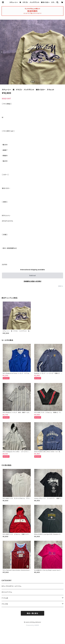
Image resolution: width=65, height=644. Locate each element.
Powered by (32, 625)
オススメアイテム (7, 592)
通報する (61, 286)
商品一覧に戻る (32, 613)
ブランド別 (5, 604)
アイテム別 (5, 598)
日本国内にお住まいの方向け (32, 281)
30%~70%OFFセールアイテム (11, 586)
